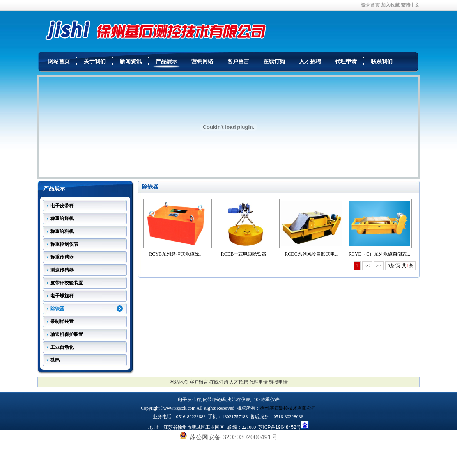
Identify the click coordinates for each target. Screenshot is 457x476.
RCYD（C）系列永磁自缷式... (379, 254)
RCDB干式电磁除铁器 (244, 254)
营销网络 (202, 61)
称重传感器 (62, 257)
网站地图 (179, 382)
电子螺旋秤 (62, 296)
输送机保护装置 (67, 334)
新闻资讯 (131, 61)
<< (367, 266)
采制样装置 (62, 321)
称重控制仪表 (64, 244)
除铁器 (57, 309)
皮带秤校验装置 (67, 283)
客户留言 (238, 61)
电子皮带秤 (62, 206)
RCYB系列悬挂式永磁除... (176, 254)
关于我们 (95, 61)
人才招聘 (310, 61)
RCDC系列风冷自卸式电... (312, 254)
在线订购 (274, 61)
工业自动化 (62, 347)
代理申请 (346, 61)
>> (379, 266)
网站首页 (59, 61)
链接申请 (278, 382)
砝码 (55, 360)
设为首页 (370, 5)
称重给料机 (62, 231)
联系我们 (382, 61)
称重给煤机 (62, 218)
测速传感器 (62, 270)
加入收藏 (390, 5)
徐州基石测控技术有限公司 (288, 408)
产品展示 (167, 61)
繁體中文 (410, 5)
